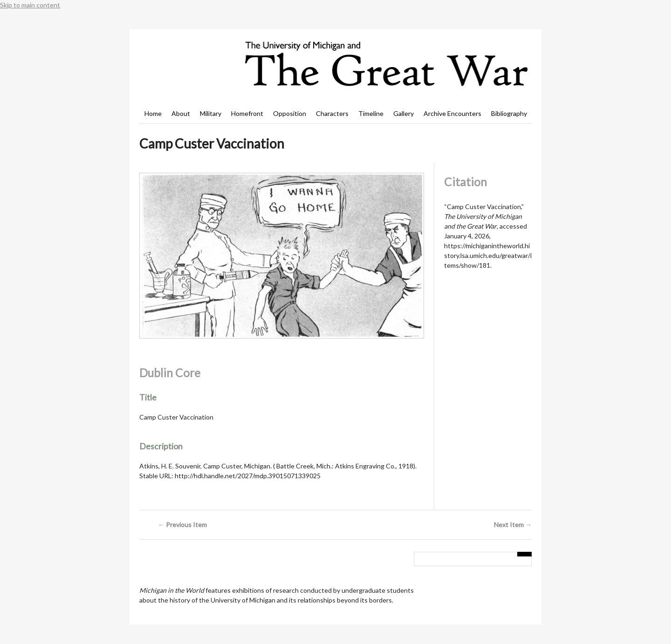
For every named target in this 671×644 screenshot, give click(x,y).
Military (211, 113)
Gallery (404, 113)
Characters (332, 113)
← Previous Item (182, 525)
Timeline (371, 113)
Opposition (290, 113)
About (181, 113)
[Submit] (525, 554)
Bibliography (509, 113)
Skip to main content (30, 5)
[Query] (473, 559)
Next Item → (513, 525)
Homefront (247, 113)
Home (153, 113)
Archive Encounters (452, 113)
